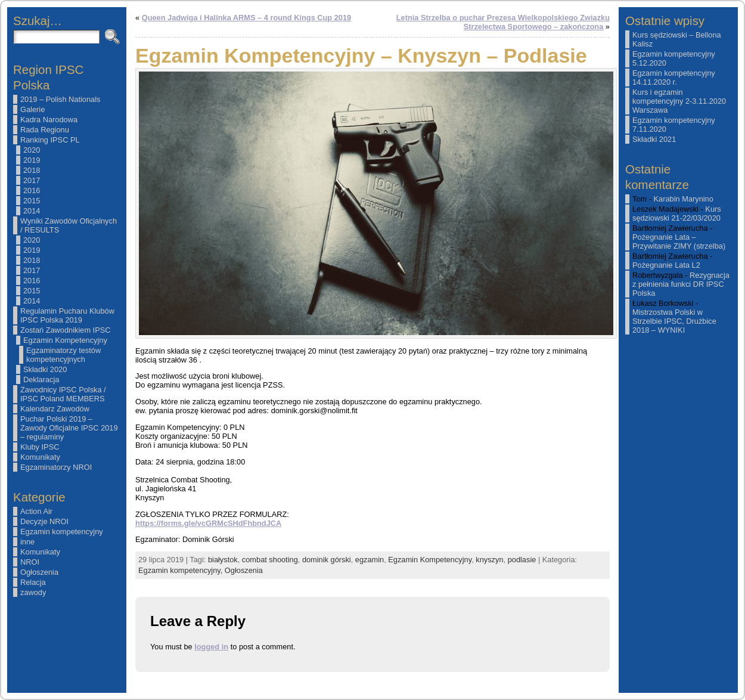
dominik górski (327, 560)
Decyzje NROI (44, 521)
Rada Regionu (45, 130)
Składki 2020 (45, 369)
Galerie (32, 109)
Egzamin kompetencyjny (62, 532)
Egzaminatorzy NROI (56, 467)
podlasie (522, 560)
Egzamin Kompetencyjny (65, 340)
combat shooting (270, 560)
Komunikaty (40, 457)
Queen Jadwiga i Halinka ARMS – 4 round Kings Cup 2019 (247, 18)
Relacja (33, 582)
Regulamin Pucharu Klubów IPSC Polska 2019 (67, 315)
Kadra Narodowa (49, 120)
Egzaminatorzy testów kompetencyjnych (63, 355)
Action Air (36, 511)
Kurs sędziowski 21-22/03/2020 (677, 213)
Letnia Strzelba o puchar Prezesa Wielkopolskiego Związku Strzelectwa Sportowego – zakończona (503, 22)
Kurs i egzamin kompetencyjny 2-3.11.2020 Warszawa (679, 101)
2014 (32, 211)
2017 (32, 180)
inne (27, 542)
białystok (223, 560)
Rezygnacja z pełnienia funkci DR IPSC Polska (681, 284)
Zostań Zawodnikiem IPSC (66, 330)
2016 (32, 191)
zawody (33, 592)
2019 (32, 160)
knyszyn (489, 560)
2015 (32, 201)
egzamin (370, 560)
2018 (32, 170)
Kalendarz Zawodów (55, 409)
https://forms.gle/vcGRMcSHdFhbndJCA (208, 523)
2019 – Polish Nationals (60, 99)
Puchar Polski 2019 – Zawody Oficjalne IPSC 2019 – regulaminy (69, 428)
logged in (211, 647)
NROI (30, 562)
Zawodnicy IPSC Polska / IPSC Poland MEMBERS (63, 394)
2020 (32, 150)
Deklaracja (41, 380)
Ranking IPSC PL (50, 140)
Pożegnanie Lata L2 (666, 265)
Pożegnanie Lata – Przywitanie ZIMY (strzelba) (679, 241)
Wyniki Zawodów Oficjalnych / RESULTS (69, 225)
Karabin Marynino (684, 199)
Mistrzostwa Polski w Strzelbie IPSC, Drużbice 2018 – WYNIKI (674, 321)
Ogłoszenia (39, 572)
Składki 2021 (654, 139)
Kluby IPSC (40, 447)
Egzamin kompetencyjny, (181, 570)
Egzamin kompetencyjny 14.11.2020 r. (674, 78)
